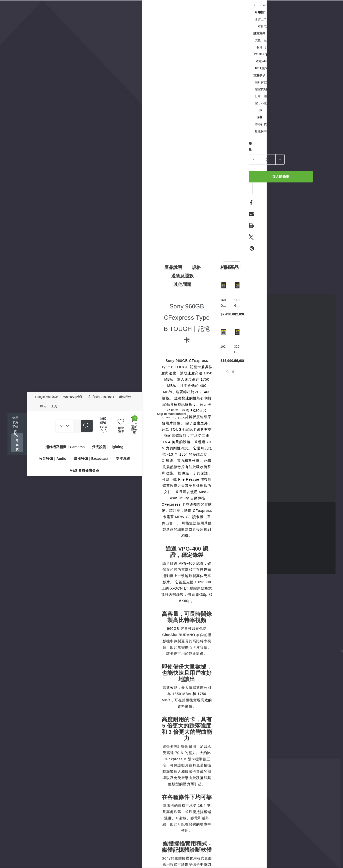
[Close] (15, 434)
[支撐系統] (123, 458)
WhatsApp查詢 (73, 397)
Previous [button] (228, 265)
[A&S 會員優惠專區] (84, 470)
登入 (104, 431)
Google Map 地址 (47, 397)
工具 (54, 406)
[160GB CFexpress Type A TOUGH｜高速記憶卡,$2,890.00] (237, 285)
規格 (196, 267)
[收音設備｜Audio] (53, 458)
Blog (43, 406)
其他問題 (182, 284)
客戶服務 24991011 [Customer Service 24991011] (101, 397)
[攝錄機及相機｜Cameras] (65, 447)
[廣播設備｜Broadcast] (91, 458)
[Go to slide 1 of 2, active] (228, 372)
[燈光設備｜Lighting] (108, 447)
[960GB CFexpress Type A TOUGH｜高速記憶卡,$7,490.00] (224, 285)
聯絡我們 (125, 397)
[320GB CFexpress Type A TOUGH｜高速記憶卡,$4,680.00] (237, 332)
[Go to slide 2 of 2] (233, 372)
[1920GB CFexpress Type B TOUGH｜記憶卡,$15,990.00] (224, 332)
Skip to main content (171, 414)
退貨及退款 (182, 276)
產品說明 (173, 267)
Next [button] (236, 265)
